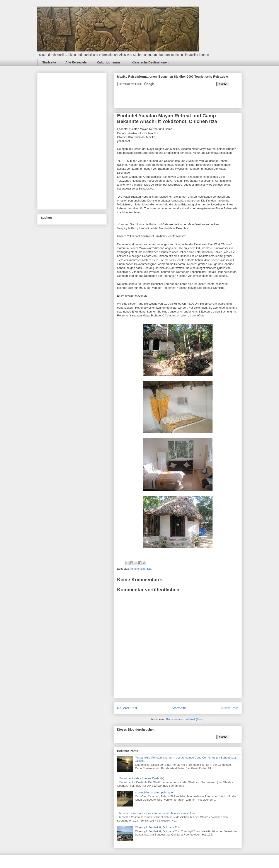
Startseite (49, 62)
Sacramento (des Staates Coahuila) (142, 778)
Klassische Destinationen (150, 62)
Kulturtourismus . (110, 62)
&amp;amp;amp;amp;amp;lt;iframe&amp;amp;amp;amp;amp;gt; (166, 95)
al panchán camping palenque (154, 792)
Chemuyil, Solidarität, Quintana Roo (157, 827)
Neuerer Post (127, 708)
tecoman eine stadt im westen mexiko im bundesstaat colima (157, 813)
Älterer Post (229, 708)
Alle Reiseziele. (76, 62)
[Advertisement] (73, 140)
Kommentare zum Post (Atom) (185, 719)
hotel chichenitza (141, 569)
